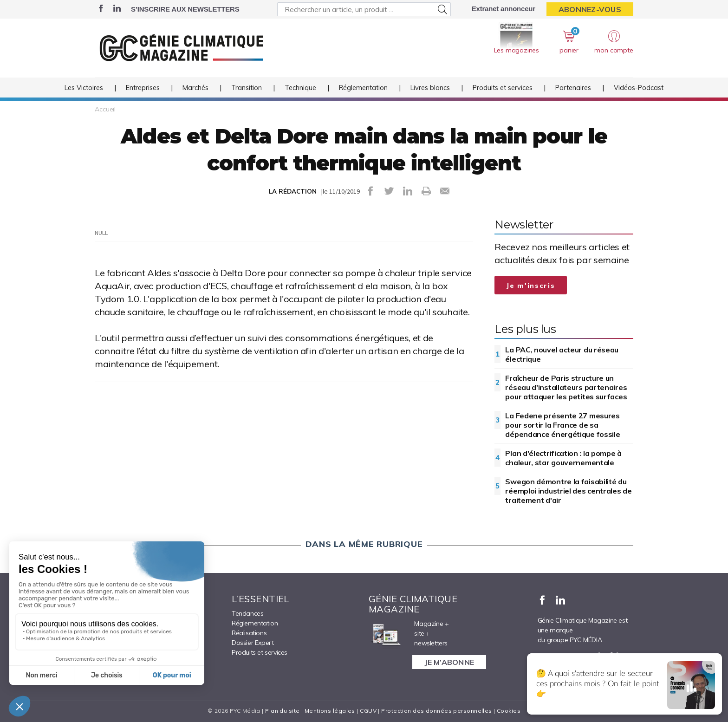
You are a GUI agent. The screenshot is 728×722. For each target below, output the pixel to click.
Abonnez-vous (590, 9)
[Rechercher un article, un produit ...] (364, 9)
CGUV (368, 711)
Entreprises (143, 88)
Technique (300, 88)
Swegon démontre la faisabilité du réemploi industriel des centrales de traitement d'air (568, 491)
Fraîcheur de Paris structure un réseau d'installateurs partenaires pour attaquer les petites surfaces (566, 387)
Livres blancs (430, 88)
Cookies (509, 711)
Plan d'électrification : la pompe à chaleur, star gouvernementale (563, 458)
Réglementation (363, 88)
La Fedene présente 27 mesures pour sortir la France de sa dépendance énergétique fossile (562, 425)
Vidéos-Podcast (639, 88)
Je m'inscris (531, 286)
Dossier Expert (253, 643)
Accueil (105, 109)
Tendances (247, 613)
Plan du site (282, 711)
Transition (247, 88)
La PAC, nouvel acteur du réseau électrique (562, 354)
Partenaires (573, 88)
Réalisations (249, 633)
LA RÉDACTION (293, 191)
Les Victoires (84, 88)
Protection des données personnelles (436, 711)
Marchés (195, 88)
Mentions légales (330, 711)
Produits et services (503, 88)
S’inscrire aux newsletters (185, 9)
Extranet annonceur (504, 9)
